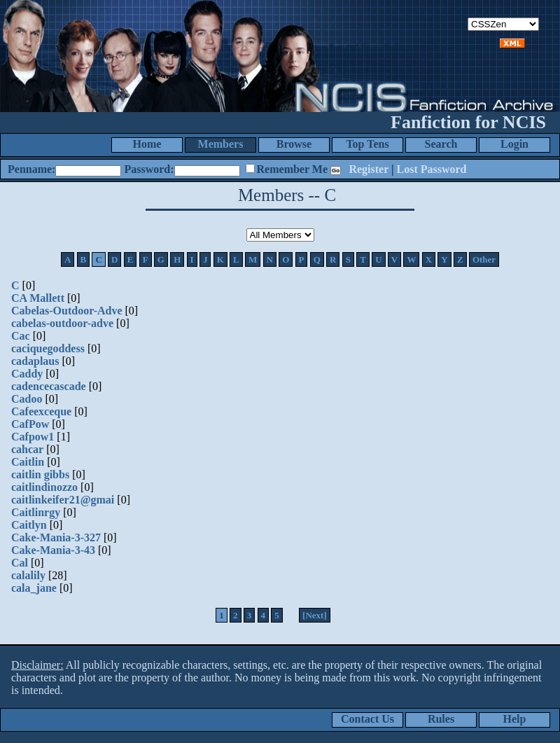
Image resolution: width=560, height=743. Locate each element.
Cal (20, 563)
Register (369, 169)
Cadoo (27, 399)
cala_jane (34, 588)
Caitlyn (29, 525)
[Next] (315, 615)
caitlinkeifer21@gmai (63, 500)
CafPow (30, 424)
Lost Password (432, 169)
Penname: (31, 169)
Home (147, 144)
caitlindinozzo (44, 487)
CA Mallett (38, 298)
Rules (441, 719)
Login (514, 144)
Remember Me (292, 169)
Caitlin (28, 462)
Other (484, 259)
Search (441, 144)
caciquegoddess (48, 348)
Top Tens (367, 144)
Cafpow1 (33, 437)
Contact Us (367, 719)
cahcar (27, 449)
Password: (149, 169)
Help (515, 719)
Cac (21, 336)
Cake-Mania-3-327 (56, 537)
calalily (28, 575)
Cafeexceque (41, 411)
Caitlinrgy (36, 512)
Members (221, 144)
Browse (294, 144)
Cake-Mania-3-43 (53, 550)
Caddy (27, 374)
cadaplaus (35, 361)
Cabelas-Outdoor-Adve (67, 311)
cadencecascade (49, 386)
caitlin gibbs (40, 474)
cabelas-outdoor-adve (62, 323)
